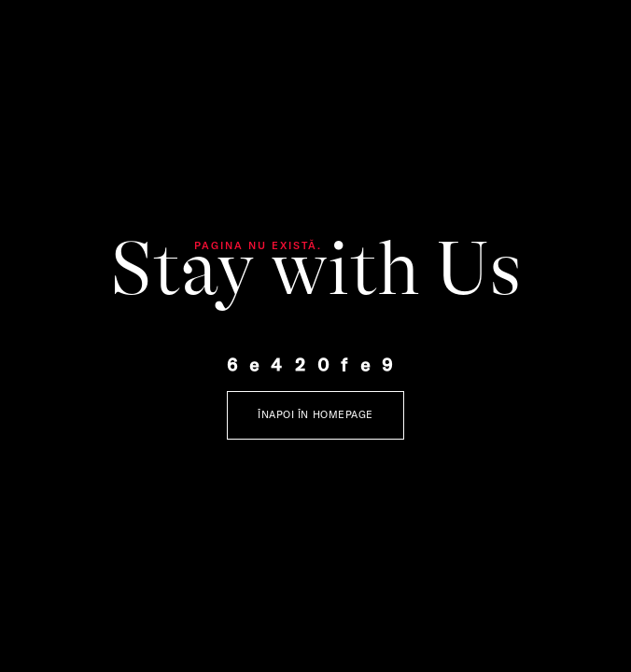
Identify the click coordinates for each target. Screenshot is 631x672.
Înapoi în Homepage (315, 414)
